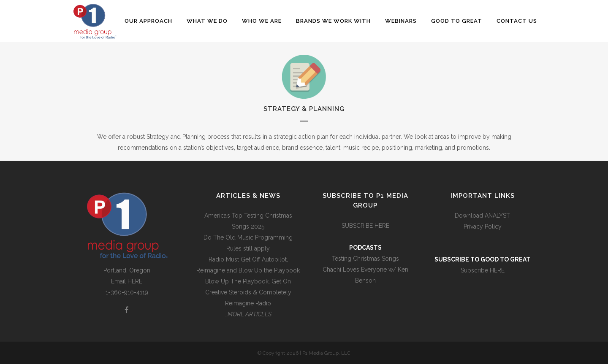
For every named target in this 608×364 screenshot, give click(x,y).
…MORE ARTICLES (248, 314)
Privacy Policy (483, 226)
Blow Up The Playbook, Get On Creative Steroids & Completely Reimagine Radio (248, 292)
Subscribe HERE (483, 270)
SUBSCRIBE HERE (365, 226)
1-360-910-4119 (127, 292)
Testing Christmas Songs (365, 259)
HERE (135, 281)
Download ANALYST (482, 216)
